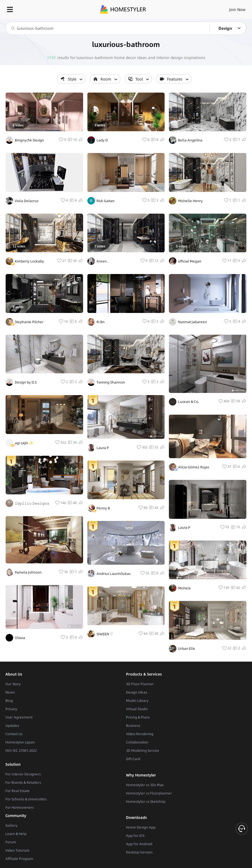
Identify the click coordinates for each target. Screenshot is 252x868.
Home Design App (141, 827)
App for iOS (135, 836)
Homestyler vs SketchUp (146, 801)
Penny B (103, 508)
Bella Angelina (190, 140)
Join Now (237, 9)
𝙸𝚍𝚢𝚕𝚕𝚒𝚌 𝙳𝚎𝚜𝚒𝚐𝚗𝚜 (32, 503)
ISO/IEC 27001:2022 (21, 750)
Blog (9, 701)
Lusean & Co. (188, 402)
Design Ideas (137, 692)
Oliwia (20, 638)
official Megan (190, 261)
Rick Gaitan (105, 201)
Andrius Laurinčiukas (114, 574)
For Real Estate (18, 791)
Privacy (11, 709)
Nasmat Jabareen (192, 322)
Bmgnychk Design (29, 140)
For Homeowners (20, 807)
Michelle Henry (190, 201)
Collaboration (137, 742)
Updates (12, 725)
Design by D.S (26, 382)
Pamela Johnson (28, 572)
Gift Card (133, 759)
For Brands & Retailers (23, 782)
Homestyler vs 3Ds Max (145, 785)
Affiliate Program (19, 859)
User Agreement (19, 717)
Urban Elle (187, 648)
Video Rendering (140, 734)
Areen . (103, 261)
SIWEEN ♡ (105, 634)
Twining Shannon (111, 382)
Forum (11, 842)
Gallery (11, 825)
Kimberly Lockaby (29, 261)
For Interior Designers (23, 774)
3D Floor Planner (140, 684)
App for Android (139, 844)
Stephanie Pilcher (29, 322)
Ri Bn (101, 322)
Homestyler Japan (20, 742)
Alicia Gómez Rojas (194, 467)
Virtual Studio (137, 709)
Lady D (102, 140)
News (10, 692)
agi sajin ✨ (24, 443)
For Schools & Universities (26, 799)
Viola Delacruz (27, 201)
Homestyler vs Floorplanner (149, 793)
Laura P (103, 448)
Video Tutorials (17, 850)
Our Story (13, 684)
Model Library (137, 701)
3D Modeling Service (143, 750)
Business (133, 725)
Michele (184, 588)
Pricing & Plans (138, 717)
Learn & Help (16, 834)
